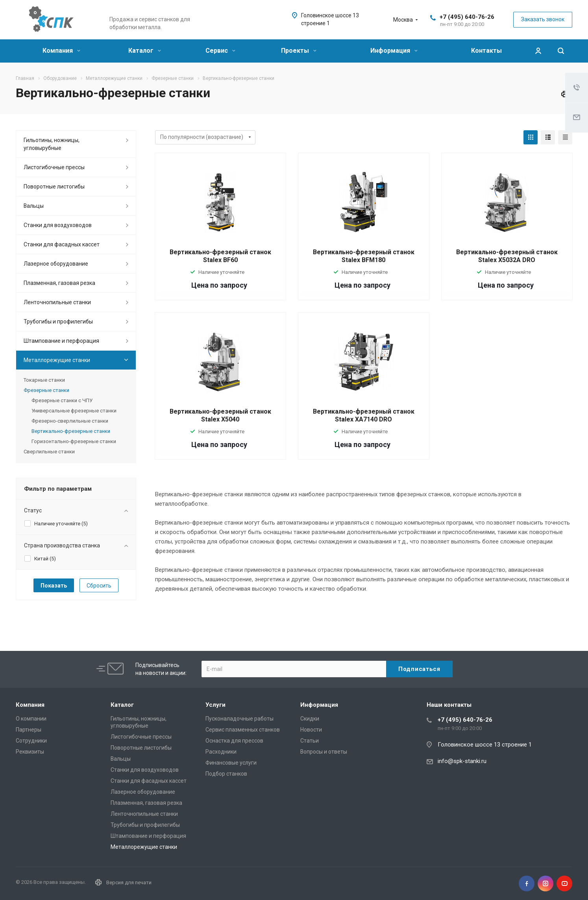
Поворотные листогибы (54, 187)
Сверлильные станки (49, 452)
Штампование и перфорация (61, 341)
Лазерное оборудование (56, 264)
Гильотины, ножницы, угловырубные (52, 144)
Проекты (299, 51)
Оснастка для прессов (234, 741)
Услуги (215, 705)
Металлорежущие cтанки (57, 360)
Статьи (310, 741)
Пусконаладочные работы (239, 719)
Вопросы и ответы (324, 752)
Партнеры (29, 730)
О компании (31, 719)
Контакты (486, 51)
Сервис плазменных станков (243, 730)
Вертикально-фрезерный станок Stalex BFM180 (364, 256)
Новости (311, 730)
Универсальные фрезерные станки (74, 411)
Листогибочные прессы (54, 167)
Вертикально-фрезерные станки (71, 431)
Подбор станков (226, 774)
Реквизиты (30, 752)
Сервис (220, 51)
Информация (394, 51)
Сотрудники (31, 741)
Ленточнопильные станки (57, 302)
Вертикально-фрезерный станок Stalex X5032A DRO (507, 256)
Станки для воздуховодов (58, 225)
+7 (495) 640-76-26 (467, 17)
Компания (61, 51)
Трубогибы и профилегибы (58, 322)
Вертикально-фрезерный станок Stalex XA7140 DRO (364, 415)
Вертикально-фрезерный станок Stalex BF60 (220, 256)
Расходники (221, 752)
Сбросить (99, 586)
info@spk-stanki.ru (462, 761)
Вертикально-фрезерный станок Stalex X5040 (220, 415)
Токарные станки (44, 380)
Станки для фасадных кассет (62, 244)
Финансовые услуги (231, 763)
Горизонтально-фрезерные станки (74, 441)
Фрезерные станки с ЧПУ (62, 400)
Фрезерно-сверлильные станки (70, 421)
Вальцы (34, 206)
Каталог (145, 51)
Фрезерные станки (46, 390)
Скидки (310, 719)
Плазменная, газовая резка (59, 283)
